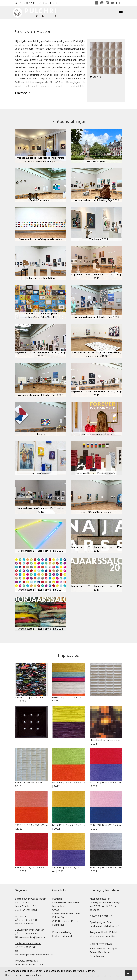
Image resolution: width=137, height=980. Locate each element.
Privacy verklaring (62, 932)
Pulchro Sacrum (61, 917)
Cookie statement (62, 936)
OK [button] (129, 973)
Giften (56, 910)
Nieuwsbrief (59, 906)
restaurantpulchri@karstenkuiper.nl (34, 955)
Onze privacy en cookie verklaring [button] (24, 975)
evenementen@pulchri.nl (32, 937)
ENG (119, 3)
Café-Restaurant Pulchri (65, 921)
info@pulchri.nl (27, 924)
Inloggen (57, 899)
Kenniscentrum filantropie (66, 914)
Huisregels (58, 925)
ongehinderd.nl (107, 936)
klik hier (115, 926)
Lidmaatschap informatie (66, 902)
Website (96, 77)
